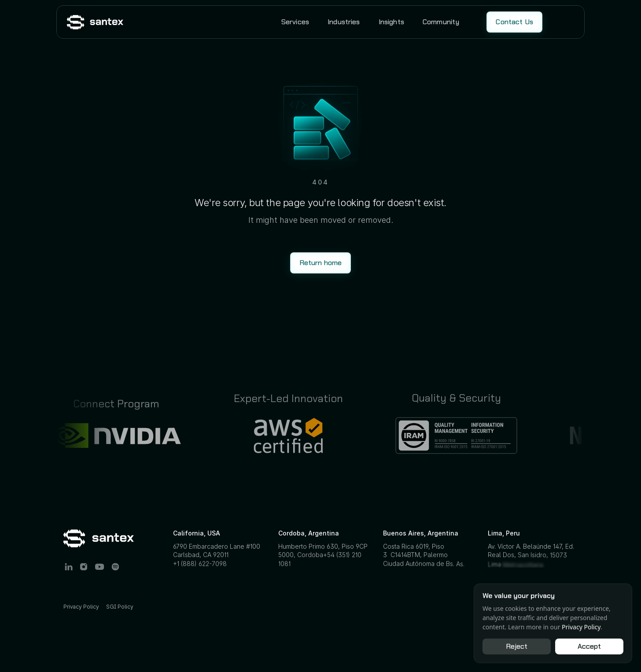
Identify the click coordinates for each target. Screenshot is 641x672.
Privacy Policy (81, 607)
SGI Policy (120, 607)
